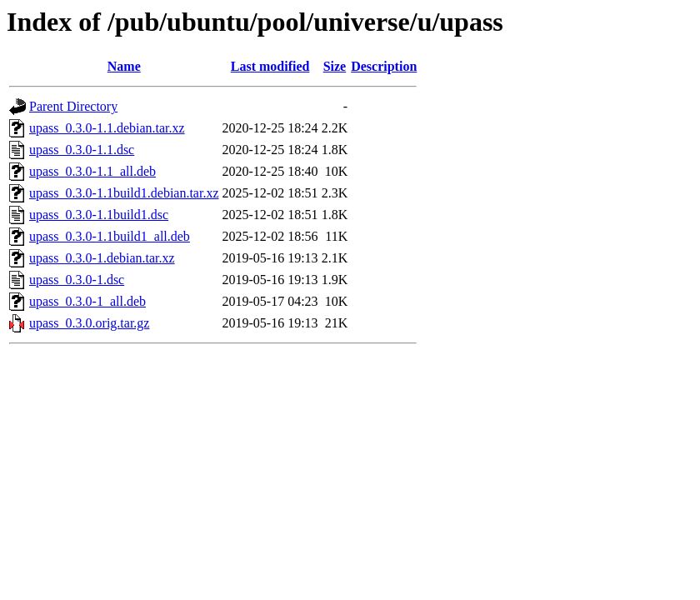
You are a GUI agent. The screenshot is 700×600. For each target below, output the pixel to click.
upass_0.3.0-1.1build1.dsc (99, 215)
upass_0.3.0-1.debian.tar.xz (102, 258)
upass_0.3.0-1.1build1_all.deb (110, 236)
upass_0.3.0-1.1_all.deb (92, 171)
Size (335, 66)
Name (124, 66)
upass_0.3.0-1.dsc (77, 280)
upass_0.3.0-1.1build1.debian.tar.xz (124, 193)
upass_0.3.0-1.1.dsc (82, 150)
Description (384, 66)
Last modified (270, 66)
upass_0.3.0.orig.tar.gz (89, 323)
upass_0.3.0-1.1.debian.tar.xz (107, 128)
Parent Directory (73, 106)
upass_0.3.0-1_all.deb (87, 301)
